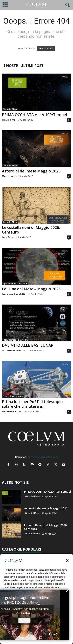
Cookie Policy (24, 613)
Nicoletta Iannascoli (14, 350)
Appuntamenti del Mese (15, 283)
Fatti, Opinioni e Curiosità (16, 340)
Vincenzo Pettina (12, 411)
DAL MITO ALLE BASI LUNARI (28, 345)
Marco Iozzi (9, 176)
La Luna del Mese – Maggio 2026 (31, 289)
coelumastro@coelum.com (43, 457)
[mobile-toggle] (5, 5)
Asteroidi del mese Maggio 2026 (31, 171)
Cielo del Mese (10, 109)
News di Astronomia (13, 396)
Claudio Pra (9, 120)
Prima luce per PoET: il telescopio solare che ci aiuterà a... (32, 404)
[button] (67, 561)
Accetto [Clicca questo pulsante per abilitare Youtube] (24, 620)
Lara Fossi (8, 237)
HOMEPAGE (46, 49)
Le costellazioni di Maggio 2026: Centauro (31, 230)
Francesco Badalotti (13, 294)
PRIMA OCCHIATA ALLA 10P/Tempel (34, 115)
